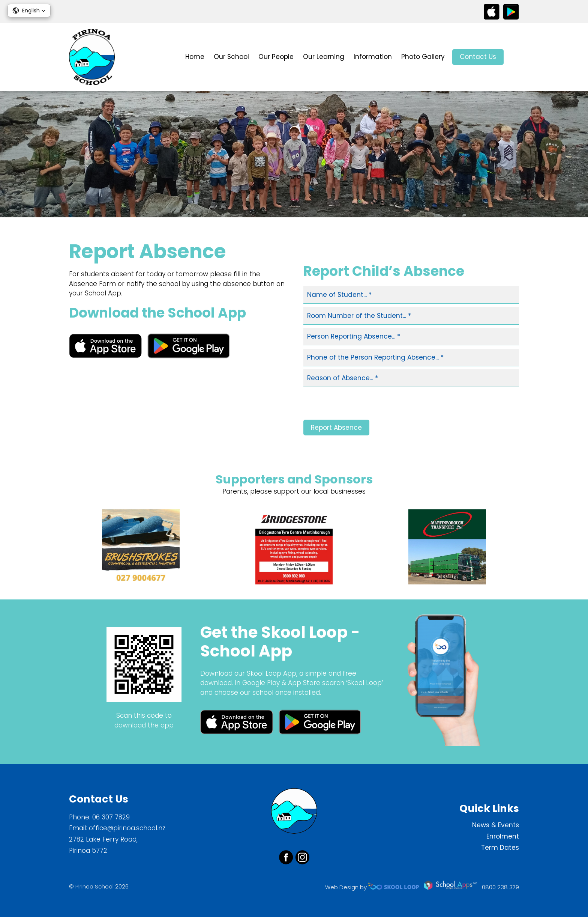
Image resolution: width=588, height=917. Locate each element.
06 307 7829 (111, 817)
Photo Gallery (423, 57)
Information (373, 57)
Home (195, 57)
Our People (276, 57)
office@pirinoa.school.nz (127, 828)
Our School (231, 57)
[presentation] (360, 405)
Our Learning (324, 57)
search (515, 57)
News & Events (496, 825)
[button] (29, 11)
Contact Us (478, 57)
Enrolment (503, 836)
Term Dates (500, 848)
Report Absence (336, 428)
